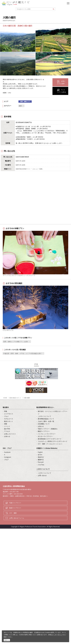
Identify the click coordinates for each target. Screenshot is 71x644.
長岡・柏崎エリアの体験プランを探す (16, 346)
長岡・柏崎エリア (25, 101)
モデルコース (9, 423)
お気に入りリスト (10, 438)
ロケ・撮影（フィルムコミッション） (50, 448)
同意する (7, 640)
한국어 (40, 459)
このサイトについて (44, 421)
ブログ (6, 464)
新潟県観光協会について (46, 423)
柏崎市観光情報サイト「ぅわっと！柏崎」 (30, 169)
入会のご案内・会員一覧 (46, 426)
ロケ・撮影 (13, 518)
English (40, 457)
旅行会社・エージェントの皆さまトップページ (53, 417)
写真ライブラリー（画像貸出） (48, 433)
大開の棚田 (27, 402)
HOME (5, 402)
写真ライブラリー (15, 508)
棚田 (20, 106)
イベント (7, 431)
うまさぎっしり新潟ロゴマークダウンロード (53, 446)
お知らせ (7, 441)
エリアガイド (9, 418)
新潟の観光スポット (15, 402)
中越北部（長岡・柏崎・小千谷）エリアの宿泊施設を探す (22, 358)
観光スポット (9, 426)
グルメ (6, 421)
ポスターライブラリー (45, 441)
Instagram (8, 462)
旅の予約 (7, 433)
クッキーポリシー (58, 635)
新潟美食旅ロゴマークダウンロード (50, 444)
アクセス (7, 436)
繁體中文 (41, 464)
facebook (7, 457)
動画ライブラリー (44, 436)
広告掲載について (44, 428)
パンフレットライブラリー (47, 438)
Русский (41, 467)
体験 (6, 428)
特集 (6, 416)
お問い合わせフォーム (17, 523)
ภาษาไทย (41, 469)
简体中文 (41, 462)
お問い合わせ (42, 480)
